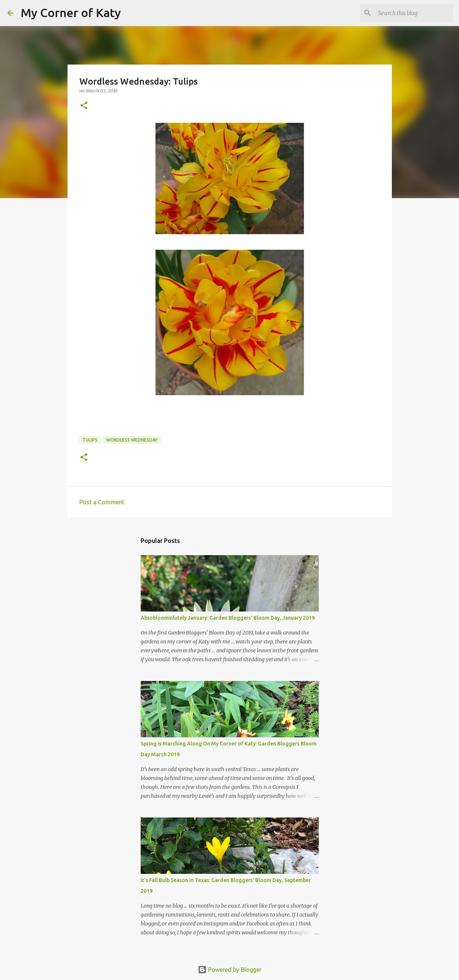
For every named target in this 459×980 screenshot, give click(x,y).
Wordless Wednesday (132, 440)
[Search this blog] (414, 13)
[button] (84, 106)
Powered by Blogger (230, 970)
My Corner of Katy (71, 13)
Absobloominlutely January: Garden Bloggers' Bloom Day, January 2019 (228, 618)
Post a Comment (102, 502)
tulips (90, 440)
